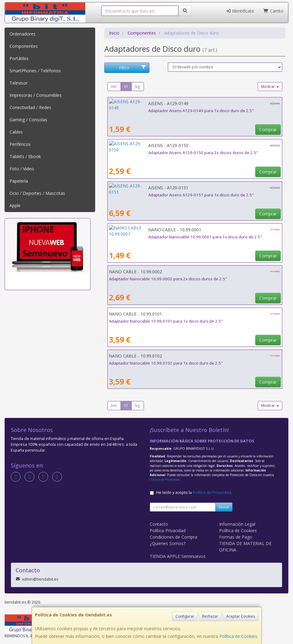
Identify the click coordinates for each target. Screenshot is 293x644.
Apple (15, 205)
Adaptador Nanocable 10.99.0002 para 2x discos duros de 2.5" (168, 279)
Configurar (185, 616)
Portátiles (19, 58)
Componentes (24, 46)
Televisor (19, 83)
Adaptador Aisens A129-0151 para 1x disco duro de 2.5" (162, 195)
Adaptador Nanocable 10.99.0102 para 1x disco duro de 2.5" (166, 363)
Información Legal (237, 524)
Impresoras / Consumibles (36, 95)
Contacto (159, 524)
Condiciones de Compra (173, 537)
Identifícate (240, 11)
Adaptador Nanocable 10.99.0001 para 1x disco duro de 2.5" (166, 237)
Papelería (19, 181)
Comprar (268, 129)
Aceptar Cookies (241, 616)
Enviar (224, 507)
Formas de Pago (236, 537)
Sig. (138, 87)
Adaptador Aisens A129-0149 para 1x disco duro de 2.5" (162, 111)
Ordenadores (23, 34)
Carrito (273, 11)
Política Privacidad (168, 530)
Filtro (133, 68)
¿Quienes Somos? (168, 543)
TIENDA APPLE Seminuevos (178, 556)
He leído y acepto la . (194, 492)
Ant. (114, 87)
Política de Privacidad (165, 479)
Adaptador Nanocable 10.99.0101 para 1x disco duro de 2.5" (166, 321)
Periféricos (20, 144)
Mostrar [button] (270, 87)
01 (126, 87)
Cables (16, 132)
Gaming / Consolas (28, 120)
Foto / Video (22, 169)
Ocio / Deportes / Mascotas (37, 193)
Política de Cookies (238, 636)
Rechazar (210, 616)
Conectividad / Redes (30, 107)
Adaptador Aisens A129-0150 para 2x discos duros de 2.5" (164, 153)
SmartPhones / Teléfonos (35, 71)
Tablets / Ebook (25, 156)
